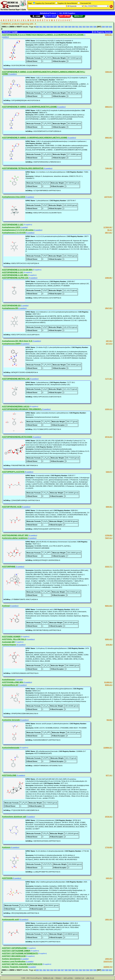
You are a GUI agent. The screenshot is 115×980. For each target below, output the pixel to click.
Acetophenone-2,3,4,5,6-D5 (14, 233)
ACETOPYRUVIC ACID (12, 507)
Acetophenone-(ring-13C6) (14, 197)
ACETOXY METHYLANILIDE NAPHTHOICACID (22, 964)
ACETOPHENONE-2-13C (13, 272)
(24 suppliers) (21, 645)
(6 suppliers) (22, 308)
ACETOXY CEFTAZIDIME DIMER (16, 951)
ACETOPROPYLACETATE (13, 472)
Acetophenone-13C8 (11, 227)
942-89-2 (109, 720)
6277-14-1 (109, 775)
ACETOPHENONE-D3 (11, 305)
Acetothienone (8, 680)
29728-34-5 (109, 817)
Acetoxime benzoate (11, 720)
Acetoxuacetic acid (10, 919)
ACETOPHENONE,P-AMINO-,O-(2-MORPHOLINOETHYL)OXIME (29, 107)
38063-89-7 (109, 138)
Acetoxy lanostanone (11, 959)
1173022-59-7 (108, 227)
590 (73, 27)
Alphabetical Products (48, 13)
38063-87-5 (109, 107)
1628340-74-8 (108, 967)
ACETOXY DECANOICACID (14, 956)
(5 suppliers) (12, 74)
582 (45, 27)
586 (59, 27)
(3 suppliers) (30, 197)
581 (41, 27)
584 (52, 27)
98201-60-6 (109, 606)
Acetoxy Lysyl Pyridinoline (14, 961)
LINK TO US (90, 978)
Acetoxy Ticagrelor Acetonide (15, 967)
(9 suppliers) (17, 878)
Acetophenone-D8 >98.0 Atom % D (17, 341)
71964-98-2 (109, 168)
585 (55, 27)
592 (80, 27)
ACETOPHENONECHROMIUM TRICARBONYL (22, 409)
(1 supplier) (24, 227)
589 (70, 27)
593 (84, 27)
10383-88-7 (109, 278)
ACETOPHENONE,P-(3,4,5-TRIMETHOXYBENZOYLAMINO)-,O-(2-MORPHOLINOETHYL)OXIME (43, 35)
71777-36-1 (109, 379)
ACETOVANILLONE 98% (13, 682)
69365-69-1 (109, 35)
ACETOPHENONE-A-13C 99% (15, 275)
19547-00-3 (109, 308)
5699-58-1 (109, 507)
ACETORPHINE (9, 567)
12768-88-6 (109, 535)
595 (91, 27)
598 (103, 27)
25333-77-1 (109, 567)
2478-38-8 (109, 645)
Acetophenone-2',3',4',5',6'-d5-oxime (18, 230)
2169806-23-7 (108, 748)
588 (66, 27)
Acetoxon (6, 847)
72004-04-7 (109, 72)
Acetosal (6, 606)
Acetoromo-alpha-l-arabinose (15, 538)
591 (77, 27)
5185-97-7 (109, 472)
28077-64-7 (109, 233)
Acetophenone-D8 (10, 308)
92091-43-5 (109, 639)
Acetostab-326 (8, 642)
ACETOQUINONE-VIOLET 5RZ (15, 535)
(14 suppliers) (24, 920)
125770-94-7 (108, 197)
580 (37, 27)
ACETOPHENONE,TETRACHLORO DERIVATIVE (23, 168)
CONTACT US (79, 978)
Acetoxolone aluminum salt (14, 817)
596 (95, 27)
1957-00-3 (109, 341)
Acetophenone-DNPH (11, 344)
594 (88, 27)
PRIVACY (58, 978)
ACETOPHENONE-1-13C (13, 225)
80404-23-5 (109, 685)
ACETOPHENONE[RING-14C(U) (16, 406)
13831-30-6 (109, 920)
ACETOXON (7, 878)
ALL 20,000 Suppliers (67, 13)
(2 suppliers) (38, 230)
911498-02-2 (108, 682)
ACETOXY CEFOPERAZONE (14, 948)
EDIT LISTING (68, 978)
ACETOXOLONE (9, 775)
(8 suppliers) (29, 472)
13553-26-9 (109, 959)
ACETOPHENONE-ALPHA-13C (15, 278)
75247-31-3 (109, 538)
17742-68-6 (109, 847)
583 (48, 27)
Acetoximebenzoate (11, 748)
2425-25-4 (109, 878)
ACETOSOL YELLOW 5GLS (14, 639)
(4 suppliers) (48, 168)
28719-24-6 (109, 437)
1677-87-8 (109, 344)
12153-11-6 (109, 409)
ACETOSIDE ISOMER (11, 637)
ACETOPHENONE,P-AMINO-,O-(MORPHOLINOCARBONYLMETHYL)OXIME (35, 138)
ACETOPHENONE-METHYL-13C (16, 379)
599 (107, 27)
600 (110, 27)
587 (62, 27)
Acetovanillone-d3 (10, 685)
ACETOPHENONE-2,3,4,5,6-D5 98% (17, 270)
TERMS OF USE (48, 978)
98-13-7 (110, 230)
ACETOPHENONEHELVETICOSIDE (17, 437)
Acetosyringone (9, 645)
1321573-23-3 (108, 962)
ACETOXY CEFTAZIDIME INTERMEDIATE (20, 953)
